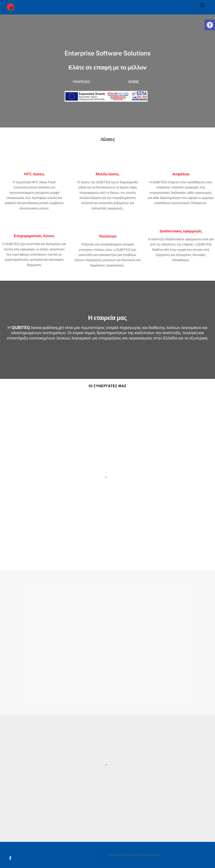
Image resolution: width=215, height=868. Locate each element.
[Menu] (203, 5)
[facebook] (9, 853)
